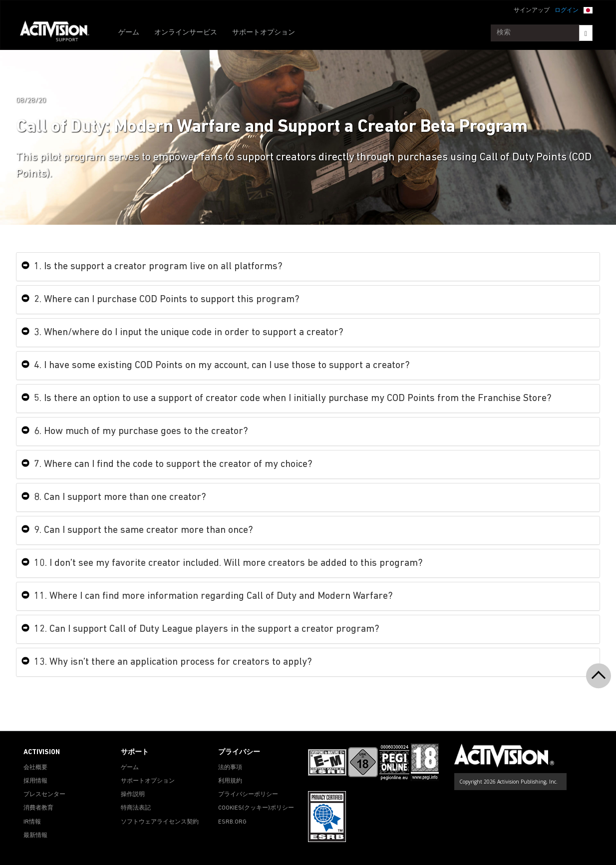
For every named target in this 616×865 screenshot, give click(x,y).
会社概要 (35, 768)
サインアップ (532, 10)
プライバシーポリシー (248, 795)
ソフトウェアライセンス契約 (160, 822)
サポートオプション (264, 33)
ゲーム (129, 33)
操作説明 (133, 795)
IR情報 (32, 822)
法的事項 (230, 768)
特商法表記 (136, 808)
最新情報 (35, 836)
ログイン (567, 10)
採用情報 (35, 781)
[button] (588, 9)
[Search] (586, 33)
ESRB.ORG (232, 822)
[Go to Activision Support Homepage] (60, 33)
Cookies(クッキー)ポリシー (256, 808)
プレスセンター (44, 795)
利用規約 (230, 781)
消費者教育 (38, 808)
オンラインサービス (186, 33)
